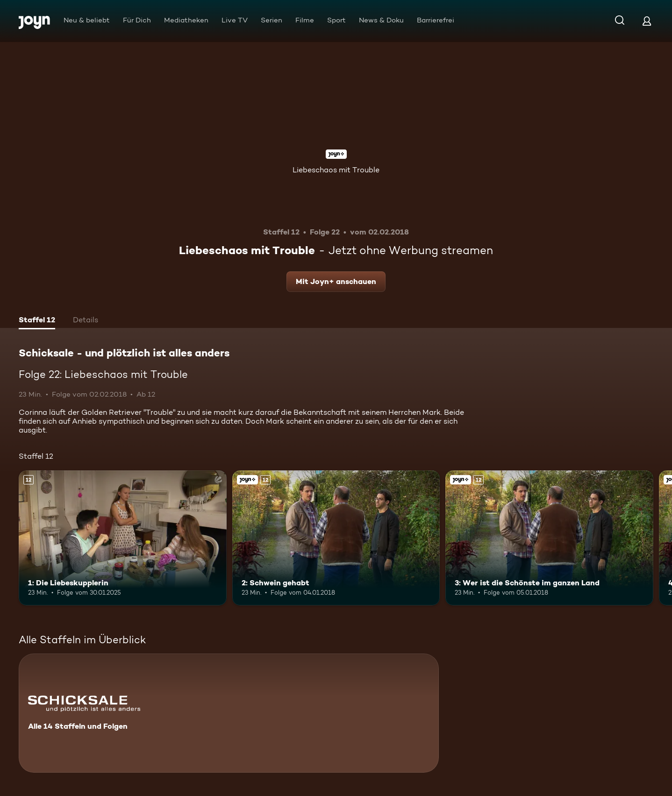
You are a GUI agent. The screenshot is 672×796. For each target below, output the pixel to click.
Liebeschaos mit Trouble (336, 170)
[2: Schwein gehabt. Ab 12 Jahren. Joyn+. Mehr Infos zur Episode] (336, 538)
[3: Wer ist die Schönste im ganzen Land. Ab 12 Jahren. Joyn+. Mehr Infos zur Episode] (549, 538)
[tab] (37, 321)
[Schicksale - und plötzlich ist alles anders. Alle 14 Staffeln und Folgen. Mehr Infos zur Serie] (229, 713)
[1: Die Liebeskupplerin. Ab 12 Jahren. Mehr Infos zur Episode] (123, 538)
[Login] (647, 21)
